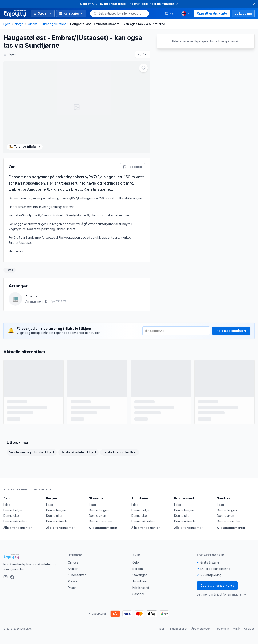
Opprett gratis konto (212, 13)
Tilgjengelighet (178, 629)
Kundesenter (77, 575)
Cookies (249, 629)
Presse (73, 581)
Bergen (52, 498)
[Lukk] (254, 4)
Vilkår (237, 629)
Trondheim (140, 498)
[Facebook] (12, 577)
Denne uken (12, 516)
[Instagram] (5, 577)
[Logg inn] (243, 13)
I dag (7, 505)
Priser (72, 588)
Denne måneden (15, 521)
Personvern (222, 629)
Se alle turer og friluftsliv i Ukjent (32, 452)
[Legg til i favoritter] (143, 68)
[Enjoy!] (32, 557)
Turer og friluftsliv (53, 24)
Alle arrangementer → (19, 528)
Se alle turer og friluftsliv (120, 452)
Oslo (7, 498)
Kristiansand (184, 498)
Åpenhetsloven (201, 629)
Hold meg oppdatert (231, 331)
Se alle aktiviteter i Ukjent (78, 452)
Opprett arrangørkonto (217, 586)
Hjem (7, 24)
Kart (170, 13)
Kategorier (71, 13)
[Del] (143, 54)
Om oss (73, 562)
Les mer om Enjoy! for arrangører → (222, 594)
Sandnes (224, 498)
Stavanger (97, 498)
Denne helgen (13, 510)
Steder (43, 13)
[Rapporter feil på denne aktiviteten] (133, 167)
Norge (19, 24)
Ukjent (32, 24)
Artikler (73, 569)
